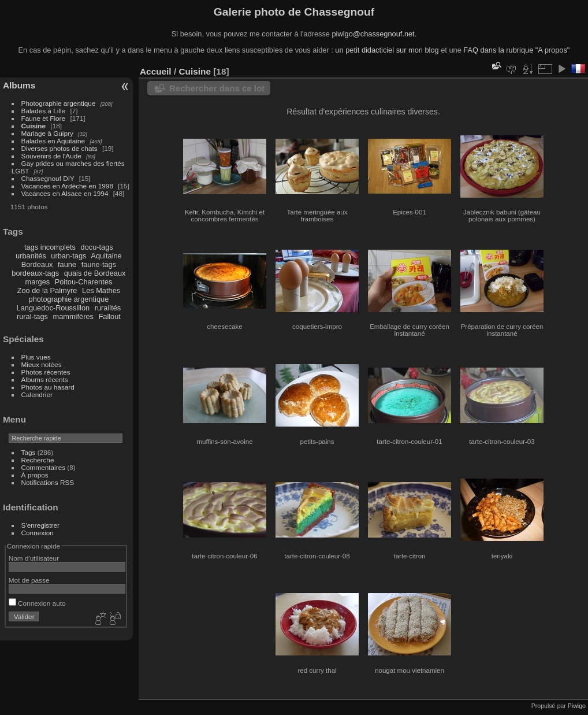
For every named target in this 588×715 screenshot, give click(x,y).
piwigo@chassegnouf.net (373, 34)
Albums (19, 85)
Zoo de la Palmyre (47, 290)
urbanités (31, 256)
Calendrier (37, 394)
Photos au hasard (48, 387)
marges (37, 282)
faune (67, 264)
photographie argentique (69, 299)
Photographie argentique (59, 103)
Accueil (156, 71)
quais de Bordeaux (95, 273)
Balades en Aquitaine (53, 141)
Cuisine (34, 126)
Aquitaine (106, 256)
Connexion (38, 533)
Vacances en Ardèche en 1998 (67, 186)
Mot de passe (29, 580)
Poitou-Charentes (84, 282)
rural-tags (32, 316)
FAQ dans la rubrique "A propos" (516, 50)
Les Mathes (101, 290)
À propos (35, 475)
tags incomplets (50, 247)
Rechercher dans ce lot (217, 88)
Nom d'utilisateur (34, 558)
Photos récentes (46, 372)
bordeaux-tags (35, 273)
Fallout (109, 316)
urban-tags (68, 256)
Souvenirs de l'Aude (51, 156)
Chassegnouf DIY (48, 178)
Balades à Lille (44, 111)
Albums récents (45, 379)
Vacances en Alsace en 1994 (65, 193)
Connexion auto (37, 603)
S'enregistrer (40, 525)
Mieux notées (42, 364)
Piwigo (577, 706)
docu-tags (97, 247)
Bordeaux (37, 264)
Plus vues (36, 357)
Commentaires (44, 467)
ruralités (108, 308)
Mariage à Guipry (47, 133)
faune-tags (99, 264)
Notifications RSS (48, 482)
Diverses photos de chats (59, 148)
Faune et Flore (44, 118)
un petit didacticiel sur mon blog (387, 50)
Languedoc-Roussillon (53, 308)
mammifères (73, 316)
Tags (29, 452)
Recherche (38, 460)
